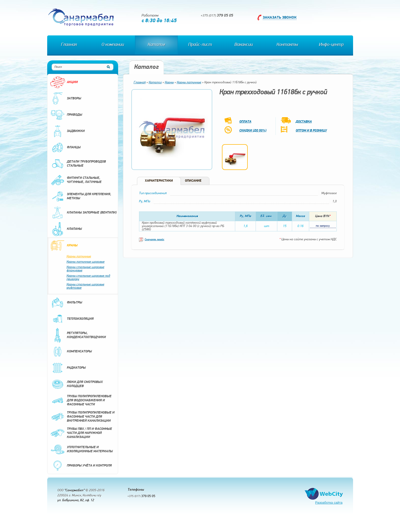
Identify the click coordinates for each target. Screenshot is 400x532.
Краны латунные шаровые (86, 262)
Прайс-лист (200, 45)
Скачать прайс (154, 240)
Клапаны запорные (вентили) (83, 213)
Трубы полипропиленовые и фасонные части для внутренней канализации (82, 417)
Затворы (66, 99)
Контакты (287, 45)
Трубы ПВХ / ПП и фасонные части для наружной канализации (81, 433)
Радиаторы (68, 368)
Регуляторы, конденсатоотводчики (78, 335)
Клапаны (66, 229)
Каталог (156, 45)
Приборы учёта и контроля (81, 466)
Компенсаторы (71, 352)
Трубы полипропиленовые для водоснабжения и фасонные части (81, 401)
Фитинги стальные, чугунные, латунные (76, 180)
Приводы (66, 115)
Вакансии (244, 45)
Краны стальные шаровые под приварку (88, 277)
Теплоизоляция (72, 319)
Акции (64, 82)
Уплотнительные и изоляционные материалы (81, 449)
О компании (113, 45)
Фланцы (65, 148)
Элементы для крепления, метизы (81, 196)
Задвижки (67, 131)
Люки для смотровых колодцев (76, 384)
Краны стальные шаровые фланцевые (85, 269)
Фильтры (66, 303)
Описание (193, 181)
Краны (64, 246)
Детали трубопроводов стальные (78, 164)
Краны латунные (79, 256)
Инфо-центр (331, 45)
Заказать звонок (280, 18)
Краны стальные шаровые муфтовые (85, 286)
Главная (69, 45)
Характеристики (159, 181)
